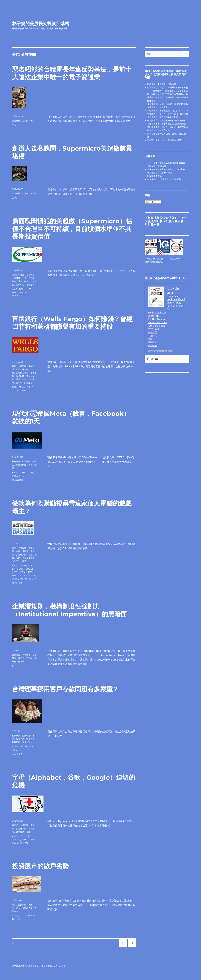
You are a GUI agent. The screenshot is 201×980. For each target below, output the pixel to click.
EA (14, 569)
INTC (28, 292)
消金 (24, 379)
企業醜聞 (16, 121)
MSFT (30, 472)
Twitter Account (157, 319)
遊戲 (14, 548)
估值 (24, 278)
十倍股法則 (174, 259)
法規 (20, 281)
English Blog (174, 303)
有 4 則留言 (17, 754)
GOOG (20, 569)
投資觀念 (30, 739)
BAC (14, 387)
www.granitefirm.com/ (161, 351)
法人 (18, 908)
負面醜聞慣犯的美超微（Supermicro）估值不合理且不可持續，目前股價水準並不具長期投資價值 (72, 229)
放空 (14, 281)
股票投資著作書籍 (157, 326)
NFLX (15, 575)
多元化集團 (21, 465)
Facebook (153, 316)
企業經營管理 (28, 121)
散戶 (14, 905)
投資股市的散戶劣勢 (40, 866)
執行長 (25, 369)
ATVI (30, 566)
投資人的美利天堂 (166, 223)
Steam (23, 579)
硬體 (26, 281)
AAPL (15, 472)
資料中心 (20, 285)
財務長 (21, 661)
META (23, 472)
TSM (14, 125)
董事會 (19, 383)
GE (22, 836)
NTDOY (24, 575)
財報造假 (28, 383)
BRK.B (30, 387)
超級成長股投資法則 (161, 218)
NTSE (32, 575)
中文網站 (152, 336)
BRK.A (22, 387)
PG (14, 843)
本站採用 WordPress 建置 (54, 966)
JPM (18, 390)
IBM (21, 292)
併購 (18, 551)
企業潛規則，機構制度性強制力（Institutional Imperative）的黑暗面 (69, 610)
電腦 (14, 275)
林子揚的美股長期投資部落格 (41, 24)
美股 (30, 465)
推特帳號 (152, 342)
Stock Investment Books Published (176, 296)
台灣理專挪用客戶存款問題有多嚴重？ (65, 689)
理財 (30, 742)
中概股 (21, 275)
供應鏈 (25, 193)
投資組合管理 (22, 373)
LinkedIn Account (158, 322)
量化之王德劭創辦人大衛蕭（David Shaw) (167, 169)
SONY (15, 579)
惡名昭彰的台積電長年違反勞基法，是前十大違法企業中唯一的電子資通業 (72, 73)
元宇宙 (25, 551)
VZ (27, 843)
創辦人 (34, 193)
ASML (15, 916)
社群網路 (16, 461)
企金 (18, 369)
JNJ (31, 747)
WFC (24, 390)
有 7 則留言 (17, 583)
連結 (164, 140)
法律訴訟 (16, 742)
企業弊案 (30, 275)
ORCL (32, 839)
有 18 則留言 (18, 480)
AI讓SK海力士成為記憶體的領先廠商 (164, 179)
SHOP (20, 843)
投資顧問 (20, 376)
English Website (157, 313)
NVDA (15, 296)
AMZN (23, 566)
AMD (15, 289)
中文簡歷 (152, 332)
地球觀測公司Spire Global (159, 173)
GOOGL (30, 569)
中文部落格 (153, 329)
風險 (28, 832)
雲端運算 (30, 285)
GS (14, 919)
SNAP (22, 476)
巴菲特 (31, 278)
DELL (22, 289)
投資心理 (20, 739)
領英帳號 (152, 346)
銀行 (14, 366)
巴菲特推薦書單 (154, 176)
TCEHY (32, 579)
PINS (15, 476)
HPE (29, 289)
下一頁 (131, 947)
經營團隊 (16, 655)
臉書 (150, 339)
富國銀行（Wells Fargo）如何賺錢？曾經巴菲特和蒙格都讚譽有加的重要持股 (72, 323)
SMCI (15, 198)
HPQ (15, 292)
